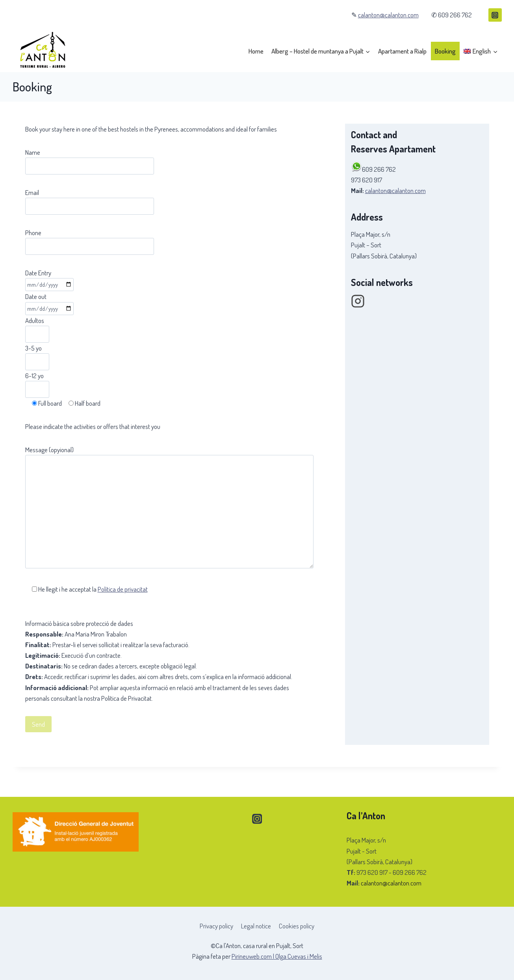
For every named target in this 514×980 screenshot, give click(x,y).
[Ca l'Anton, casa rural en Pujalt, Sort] (42, 51)
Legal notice (256, 926)
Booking (445, 51)
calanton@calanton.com (388, 15)
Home (256, 51)
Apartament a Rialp (402, 51)
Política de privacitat (123, 589)
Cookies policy (297, 926)
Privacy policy (216, 926)
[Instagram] (495, 15)
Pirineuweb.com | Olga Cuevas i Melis (277, 956)
